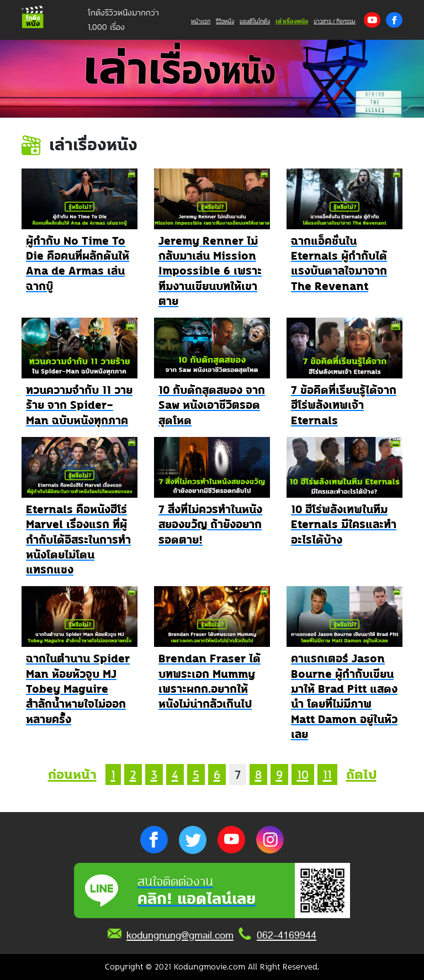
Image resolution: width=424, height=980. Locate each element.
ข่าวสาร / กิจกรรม (335, 21)
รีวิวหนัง (225, 21)
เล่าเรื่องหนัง (292, 21)
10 (303, 774)
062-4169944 (287, 935)
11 (327, 774)
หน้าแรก (201, 21)
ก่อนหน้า (72, 774)
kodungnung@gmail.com (180, 935)
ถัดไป (361, 774)
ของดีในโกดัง (255, 21)
